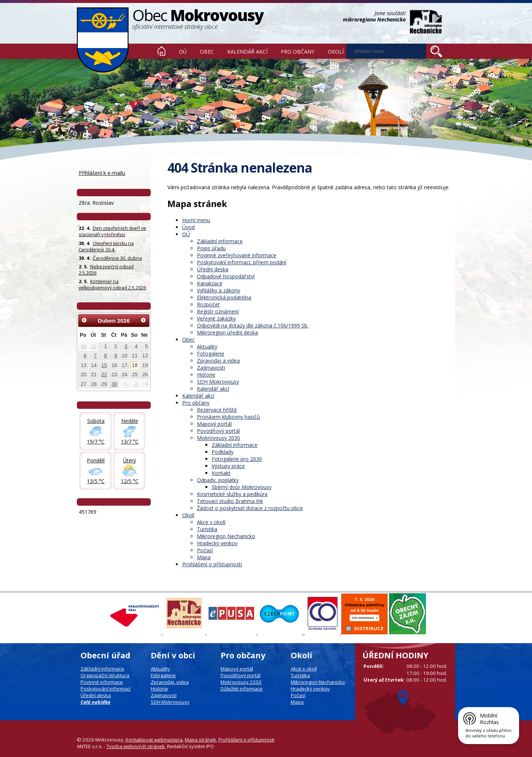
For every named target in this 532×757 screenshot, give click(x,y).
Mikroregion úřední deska (227, 332)
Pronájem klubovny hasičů (229, 417)
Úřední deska (213, 269)
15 (104, 365)
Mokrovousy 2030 (219, 438)
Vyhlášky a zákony (219, 290)
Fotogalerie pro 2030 (237, 459)
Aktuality (207, 347)
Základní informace (220, 241)
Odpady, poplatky (218, 480)
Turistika (207, 529)
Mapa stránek (200, 740)
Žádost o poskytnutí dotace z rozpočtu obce (250, 508)
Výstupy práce (228, 466)
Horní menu (196, 220)
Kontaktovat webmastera (154, 740)
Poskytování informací (105, 689)
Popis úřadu (211, 248)
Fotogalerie (211, 354)
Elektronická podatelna (224, 297)
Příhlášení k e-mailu (102, 173)
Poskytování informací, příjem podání (242, 262)
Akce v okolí (211, 522)
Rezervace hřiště (217, 410)
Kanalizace (210, 283)
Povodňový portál (218, 431)
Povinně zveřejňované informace (237, 255)
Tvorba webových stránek (136, 746)
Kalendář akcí (247, 52)
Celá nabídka (96, 702)
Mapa (204, 557)
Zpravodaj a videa (218, 361)
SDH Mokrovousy (218, 382)
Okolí (336, 52)
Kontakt (221, 473)
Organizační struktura (105, 675)
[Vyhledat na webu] (436, 51)
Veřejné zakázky (216, 318)
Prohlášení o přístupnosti (212, 564)
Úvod (161, 51)
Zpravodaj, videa (170, 682)
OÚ (183, 52)
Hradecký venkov (217, 543)
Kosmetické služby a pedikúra (232, 494)
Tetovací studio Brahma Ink (230, 501)
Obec (207, 52)
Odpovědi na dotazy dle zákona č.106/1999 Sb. (253, 325)
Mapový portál (214, 424)
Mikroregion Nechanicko (226, 536)
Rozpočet (208, 304)
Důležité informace (242, 689)
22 (104, 374)
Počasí (205, 550)
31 (94, 346)
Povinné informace (102, 682)
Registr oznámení (218, 311)
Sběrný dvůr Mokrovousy (242, 487)
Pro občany (298, 52)
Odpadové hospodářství (226, 276)
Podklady (223, 452)
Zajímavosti (211, 368)
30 (84, 346)
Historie (206, 375)
